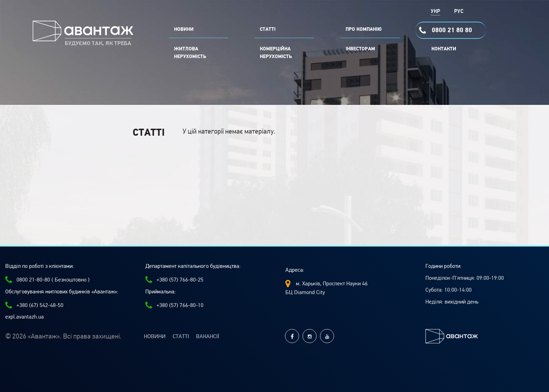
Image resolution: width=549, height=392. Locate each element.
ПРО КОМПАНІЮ (364, 29)
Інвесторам (360, 49)
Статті (181, 336)
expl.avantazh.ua (25, 317)
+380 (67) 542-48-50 (34, 305)
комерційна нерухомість (276, 53)
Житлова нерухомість (190, 53)
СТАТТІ (268, 29)
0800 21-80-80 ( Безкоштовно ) (47, 280)
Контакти (444, 49)
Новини (155, 336)
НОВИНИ (184, 29)
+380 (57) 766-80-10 (174, 305)
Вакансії (208, 336)
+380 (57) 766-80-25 (174, 280)
